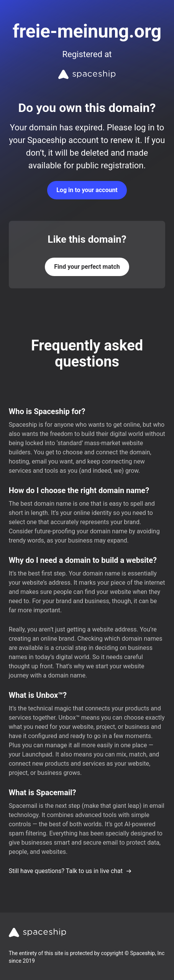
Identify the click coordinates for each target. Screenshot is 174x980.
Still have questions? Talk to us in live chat (70, 871)
